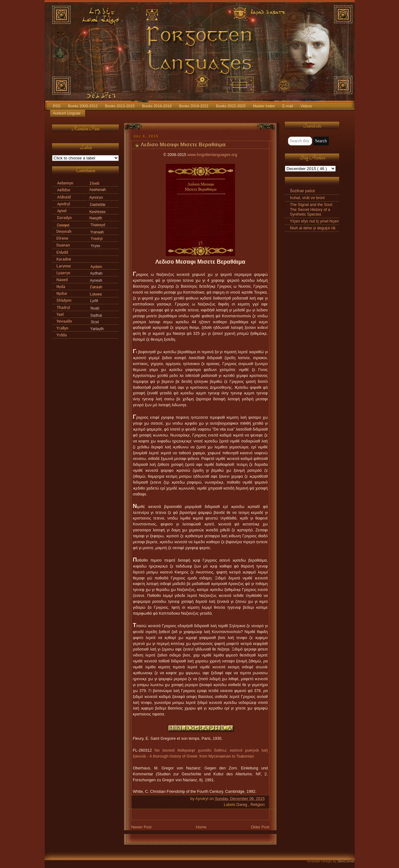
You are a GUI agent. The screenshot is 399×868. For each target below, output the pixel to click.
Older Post (260, 827)
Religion (257, 805)
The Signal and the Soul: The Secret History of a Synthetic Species (311, 209)
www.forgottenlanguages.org (212, 155)
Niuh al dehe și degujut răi (313, 228)
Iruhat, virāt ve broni (307, 198)
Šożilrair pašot (302, 191)
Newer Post (141, 827)
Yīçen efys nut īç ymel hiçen (314, 221)
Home (201, 827)
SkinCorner (346, 861)
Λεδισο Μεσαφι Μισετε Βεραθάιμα (183, 145)
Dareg (243, 805)
